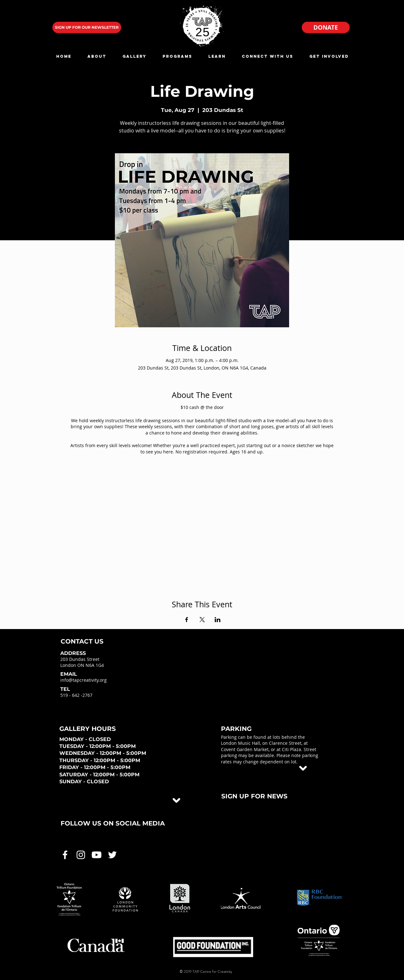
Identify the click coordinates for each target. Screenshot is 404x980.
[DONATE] (326, 27)
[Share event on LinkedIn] (218, 620)
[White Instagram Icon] (81, 855)
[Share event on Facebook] (187, 620)
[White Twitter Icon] (112, 855)
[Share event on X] (202, 620)
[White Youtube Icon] (97, 855)
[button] (97, 56)
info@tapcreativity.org (83, 680)
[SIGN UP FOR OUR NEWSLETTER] (87, 27)
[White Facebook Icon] (65, 855)
